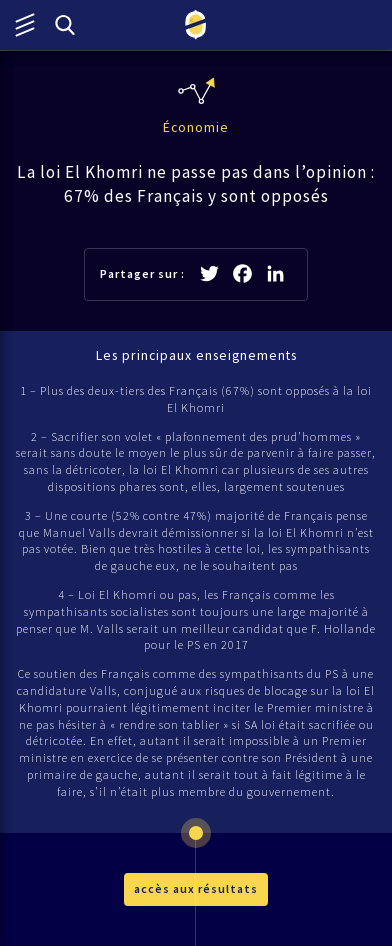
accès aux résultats (196, 888)
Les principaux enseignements (196, 355)
